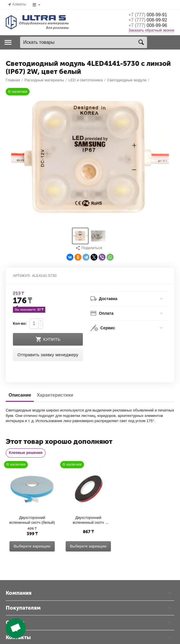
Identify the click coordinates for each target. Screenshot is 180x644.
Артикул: (22, 461)
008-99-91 (151, 15)
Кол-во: (20, 509)
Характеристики (55, 580)
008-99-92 (151, 20)
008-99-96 (151, 26)
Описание (20, 580)
